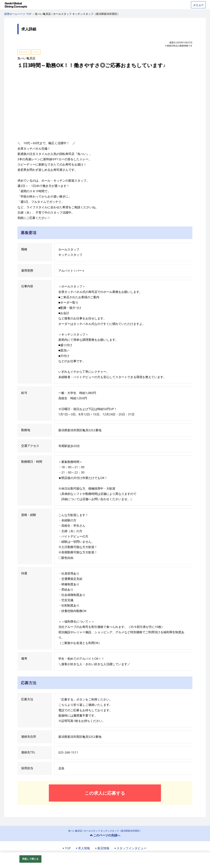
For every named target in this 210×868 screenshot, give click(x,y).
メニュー (198, 5)
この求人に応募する (105, 793)
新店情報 (103, 848)
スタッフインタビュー (132, 848)
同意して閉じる (30, 859)
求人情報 (84, 848)
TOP (68, 848)
